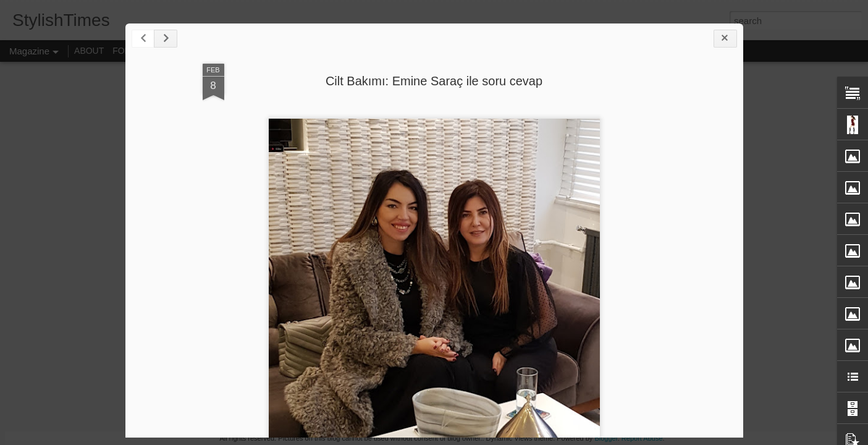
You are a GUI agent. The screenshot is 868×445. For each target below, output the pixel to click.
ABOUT (89, 51)
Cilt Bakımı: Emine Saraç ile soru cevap (434, 81)
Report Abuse (642, 438)
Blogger (606, 438)
